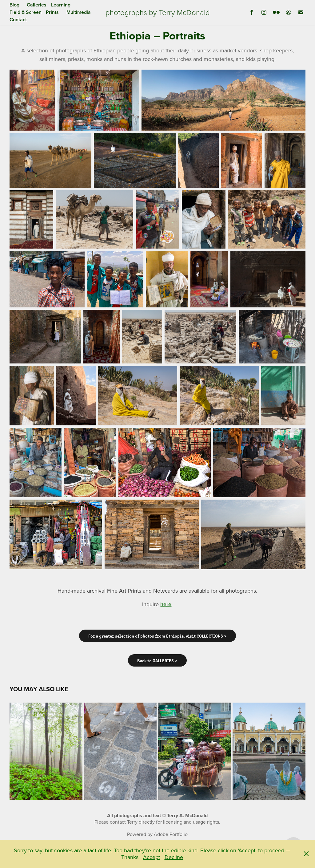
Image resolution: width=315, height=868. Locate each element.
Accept (152, 857)
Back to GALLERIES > (157, 660)
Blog (14, 5)
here (166, 604)
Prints (52, 12)
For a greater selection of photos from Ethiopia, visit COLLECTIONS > (157, 636)
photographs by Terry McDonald (158, 12)
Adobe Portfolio (171, 834)
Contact (18, 20)
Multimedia (79, 12)
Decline (174, 857)
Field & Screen (26, 12)
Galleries (37, 5)
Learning (61, 5)
